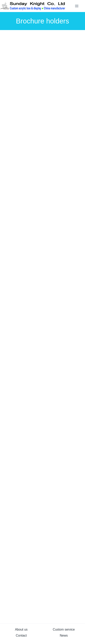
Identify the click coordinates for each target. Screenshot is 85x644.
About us (21, 629)
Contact (21, 635)
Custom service (64, 629)
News (64, 635)
